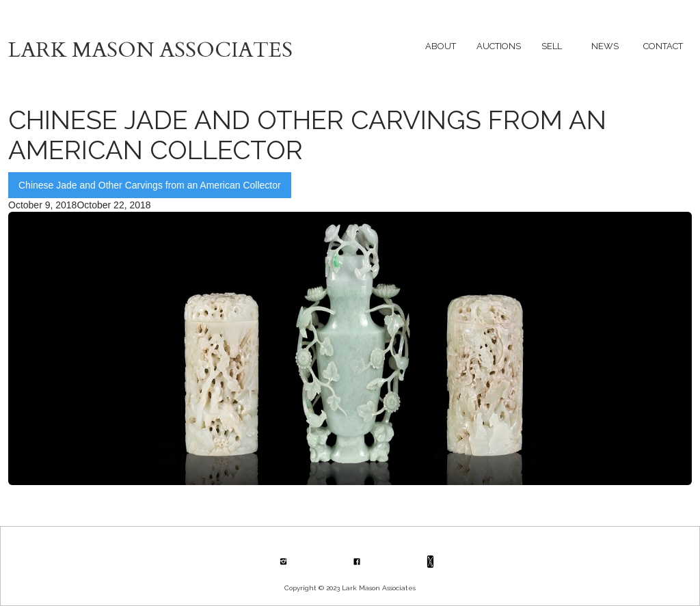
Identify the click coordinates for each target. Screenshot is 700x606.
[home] (179, 46)
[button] (441, 46)
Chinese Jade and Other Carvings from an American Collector (150, 185)
